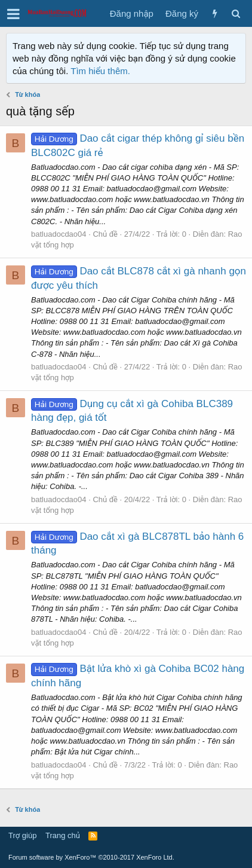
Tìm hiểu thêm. (100, 71)
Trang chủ (63, 835)
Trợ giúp (22, 835)
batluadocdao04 (59, 234)
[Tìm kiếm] (236, 13)
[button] (13, 14)
